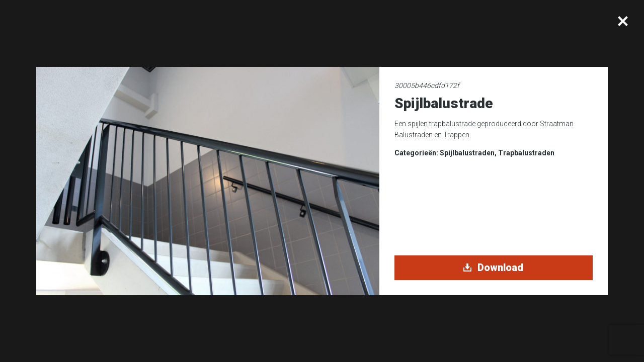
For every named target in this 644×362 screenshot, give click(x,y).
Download (493, 267)
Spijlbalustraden (467, 153)
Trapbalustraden (526, 153)
